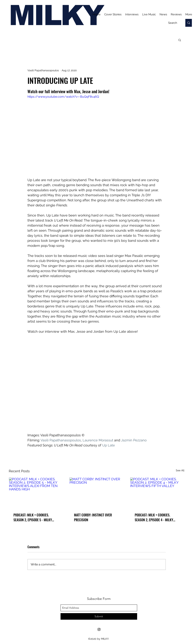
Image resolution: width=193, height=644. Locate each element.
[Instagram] (99, 629)
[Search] (173, 23)
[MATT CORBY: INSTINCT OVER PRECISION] (96, 493)
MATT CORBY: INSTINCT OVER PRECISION (93, 517)
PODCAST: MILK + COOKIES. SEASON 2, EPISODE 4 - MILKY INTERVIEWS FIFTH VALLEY (154, 517)
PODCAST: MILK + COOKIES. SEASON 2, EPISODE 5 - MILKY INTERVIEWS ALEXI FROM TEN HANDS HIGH (33, 517)
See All (180, 470)
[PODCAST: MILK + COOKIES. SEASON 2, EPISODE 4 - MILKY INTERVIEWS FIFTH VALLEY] (157, 493)
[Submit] (99, 616)
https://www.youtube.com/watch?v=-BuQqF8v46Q (63, 97)
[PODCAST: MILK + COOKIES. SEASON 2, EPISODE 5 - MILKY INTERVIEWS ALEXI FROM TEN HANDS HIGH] (36, 493)
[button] (180, 40)
